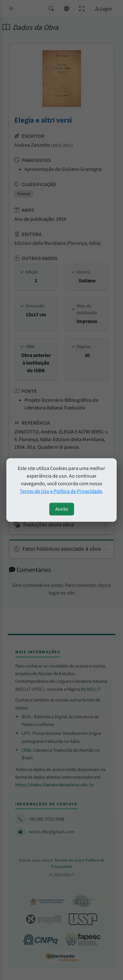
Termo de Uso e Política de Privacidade (61, 491)
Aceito (62, 509)
